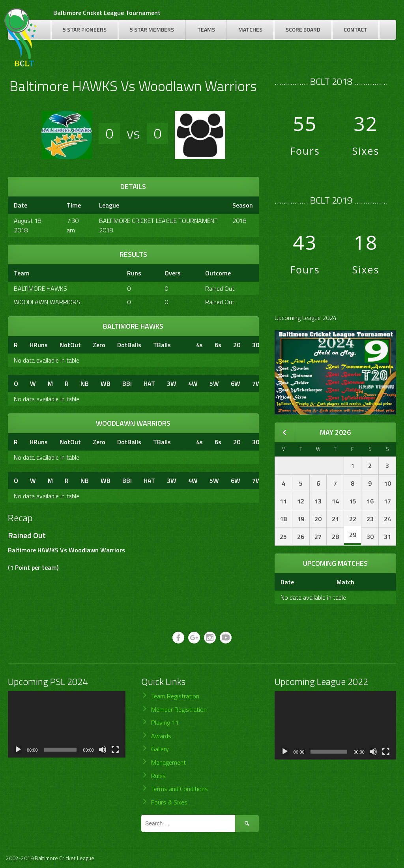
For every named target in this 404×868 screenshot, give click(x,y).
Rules (158, 776)
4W (193, 383)
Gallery (160, 749)
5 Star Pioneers (85, 29)
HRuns (39, 345)
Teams (206, 29)
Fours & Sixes (169, 802)
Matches (250, 29)
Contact (355, 29)
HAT (149, 383)
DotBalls (129, 345)
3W (172, 383)
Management (168, 762)
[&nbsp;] (183, 345)
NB (85, 383)
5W (214, 383)
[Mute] (103, 750)
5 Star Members (152, 29)
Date (287, 582)
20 (237, 345)
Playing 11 (165, 722)
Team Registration (175, 696)
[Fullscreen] (115, 750)
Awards (161, 736)
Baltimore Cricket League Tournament (107, 13)
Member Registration (179, 709)
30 (256, 345)
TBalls (162, 345)
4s (199, 345)
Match (345, 582)
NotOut (70, 345)
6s (218, 345)
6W (236, 383)
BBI (127, 383)
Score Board (303, 29)
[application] (67, 724)
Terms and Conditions (180, 789)
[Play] (18, 750)
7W (257, 383)
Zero (99, 345)
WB (106, 383)
